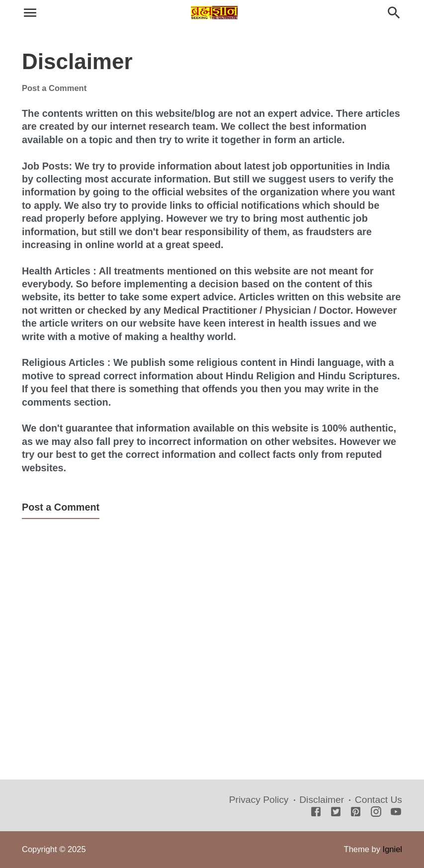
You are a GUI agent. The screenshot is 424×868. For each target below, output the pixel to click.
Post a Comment (54, 88)
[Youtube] (396, 813)
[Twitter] (336, 813)
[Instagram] (376, 813)
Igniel (392, 849)
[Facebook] (316, 813)
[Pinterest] (356, 813)
